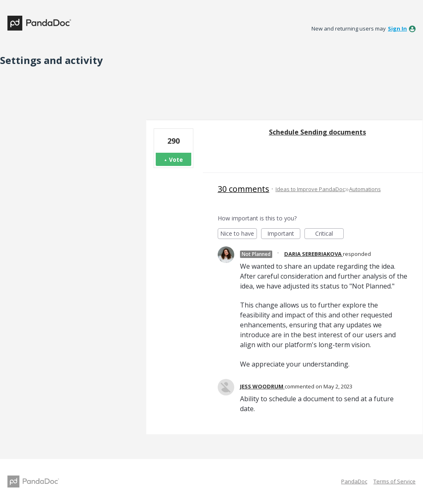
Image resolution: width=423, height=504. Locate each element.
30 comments (244, 189)
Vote (176, 160)
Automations (365, 189)
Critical (329, 234)
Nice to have (239, 234)
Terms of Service (394, 481)
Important (284, 234)
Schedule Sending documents (317, 132)
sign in (397, 28)
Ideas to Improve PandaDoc (310, 189)
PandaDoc (354, 481)
